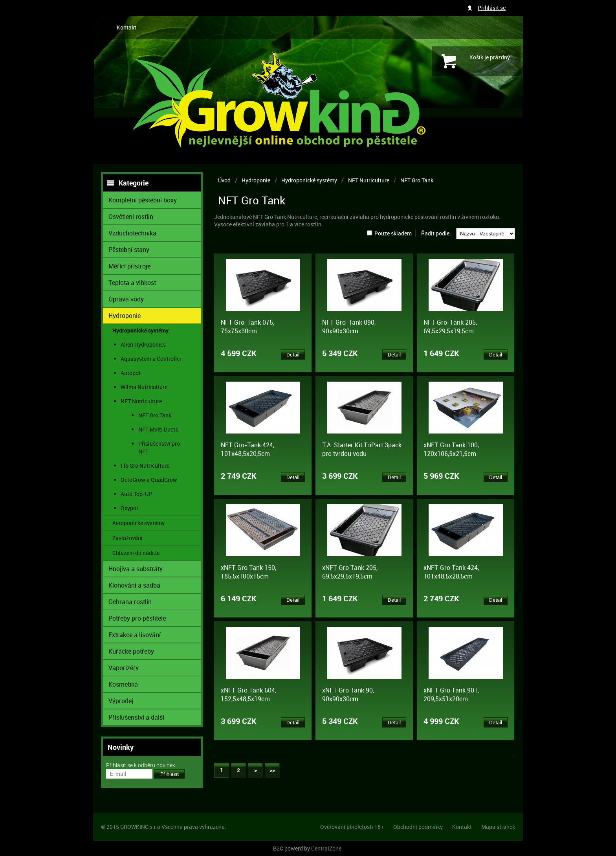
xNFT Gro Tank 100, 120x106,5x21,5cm (451, 449)
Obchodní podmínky (418, 827)
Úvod (224, 180)
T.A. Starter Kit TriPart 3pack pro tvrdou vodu (362, 449)
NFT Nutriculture (369, 180)
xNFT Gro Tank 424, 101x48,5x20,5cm (451, 572)
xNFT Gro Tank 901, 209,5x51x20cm (451, 694)
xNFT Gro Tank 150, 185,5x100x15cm (248, 572)
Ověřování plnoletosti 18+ (352, 827)
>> (272, 770)
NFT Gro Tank (417, 180)
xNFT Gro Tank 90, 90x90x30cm (348, 694)
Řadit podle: (436, 233)
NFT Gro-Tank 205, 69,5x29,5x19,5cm (450, 327)
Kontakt (126, 27)
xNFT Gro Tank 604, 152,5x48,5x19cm (248, 694)
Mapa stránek (498, 827)
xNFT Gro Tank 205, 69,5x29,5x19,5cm (350, 572)
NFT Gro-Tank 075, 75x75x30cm (247, 327)
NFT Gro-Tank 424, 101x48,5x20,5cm (247, 449)
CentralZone (326, 848)
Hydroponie (256, 180)
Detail (293, 355)
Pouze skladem (393, 233)
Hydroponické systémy (309, 180)
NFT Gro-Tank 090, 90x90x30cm (349, 327)
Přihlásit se (492, 8)
